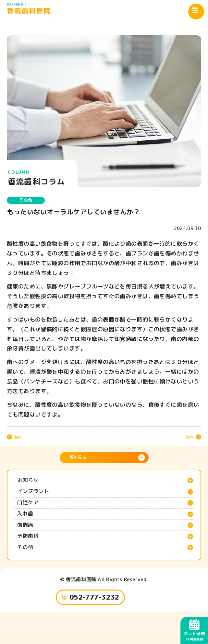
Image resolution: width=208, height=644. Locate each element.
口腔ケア (31, 516)
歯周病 (28, 544)
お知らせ (31, 487)
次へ (187, 439)
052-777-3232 (95, 627)
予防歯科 (31, 559)
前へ (21, 439)
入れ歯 (28, 530)
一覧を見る (81, 462)
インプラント (38, 502)
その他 (31, 201)
